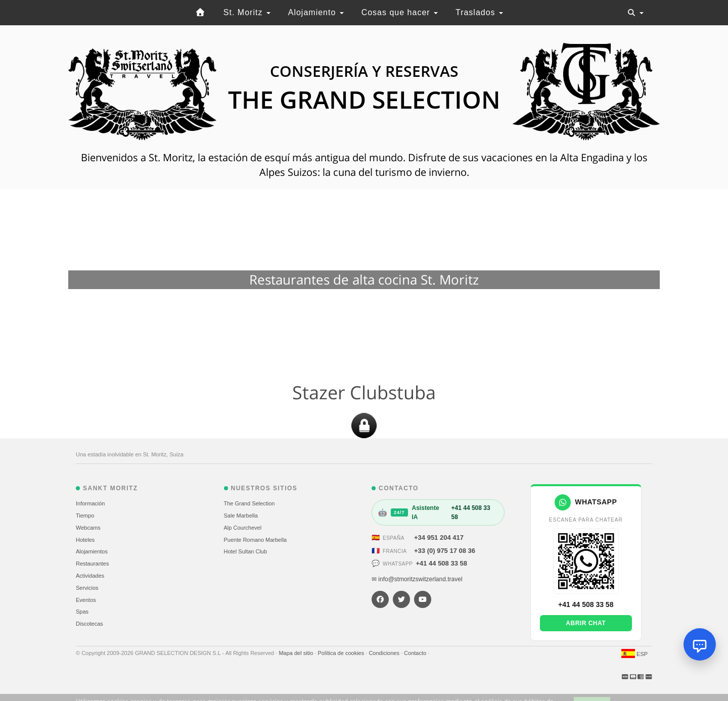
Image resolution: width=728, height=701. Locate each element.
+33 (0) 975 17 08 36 (445, 551)
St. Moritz (247, 12)
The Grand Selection (249, 503)
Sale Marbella (241, 516)
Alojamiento (316, 12)
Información (90, 503)
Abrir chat (586, 623)
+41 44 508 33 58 (441, 563)
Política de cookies (342, 653)
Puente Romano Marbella (256, 540)
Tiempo (85, 516)
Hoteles (85, 540)
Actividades (90, 576)
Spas (82, 612)
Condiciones (385, 653)
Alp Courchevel (243, 528)
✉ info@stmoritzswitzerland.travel (417, 579)
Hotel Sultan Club (246, 551)
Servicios (87, 588)
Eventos (86, 600)
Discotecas (89, 624)
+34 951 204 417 (439, 538)
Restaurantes (92, 564)
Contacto (416, 653)
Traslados (479, 12)
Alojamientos (92, 551)
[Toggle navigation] (635, 13)
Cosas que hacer (400, 12)
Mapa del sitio (297, 653)
